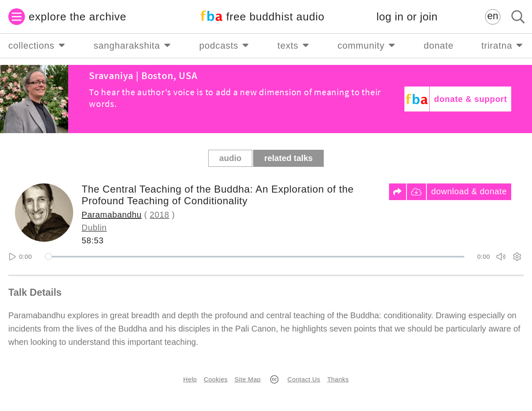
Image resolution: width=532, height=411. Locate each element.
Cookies (216, 379)
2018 (159, 215)
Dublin (94, 228)
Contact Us (304, 379)
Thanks (338, 379)
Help (190, 379)
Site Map (248, 379)
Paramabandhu (111, 215)
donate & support (470, 99)
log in (407, 17)
